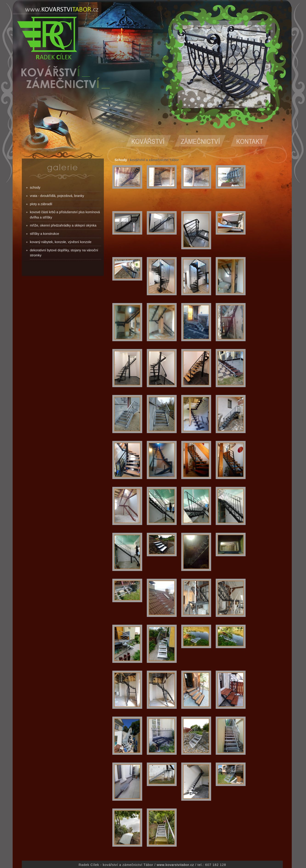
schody (35, 187)
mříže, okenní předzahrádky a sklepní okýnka (63, 225)
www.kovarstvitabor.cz (175, 865)
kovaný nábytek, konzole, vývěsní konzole (61, 242)
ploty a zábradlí (41, 204)
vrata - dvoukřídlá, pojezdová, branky (57, 196)
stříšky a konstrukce (44, 234)
